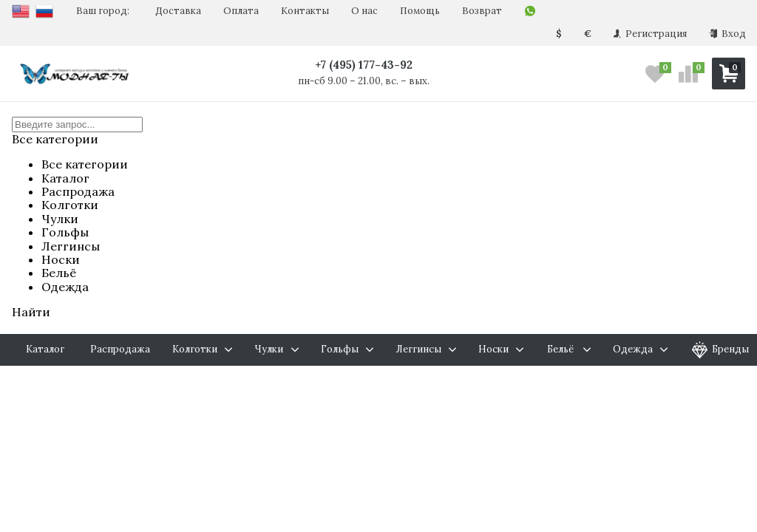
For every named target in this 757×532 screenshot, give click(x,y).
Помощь (420, 11)
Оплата (241, 11)
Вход (727, 34)
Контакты (305, 11)
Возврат (482, 11)
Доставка (178, 11)
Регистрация (650, 34)
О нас (364, 11)
